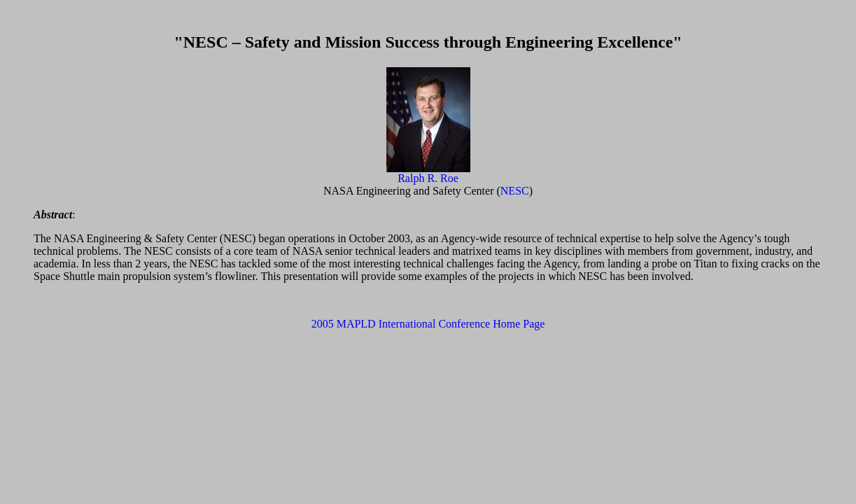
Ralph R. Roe (428, 178)
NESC (515, 191)
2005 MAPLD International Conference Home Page (428, 324)
